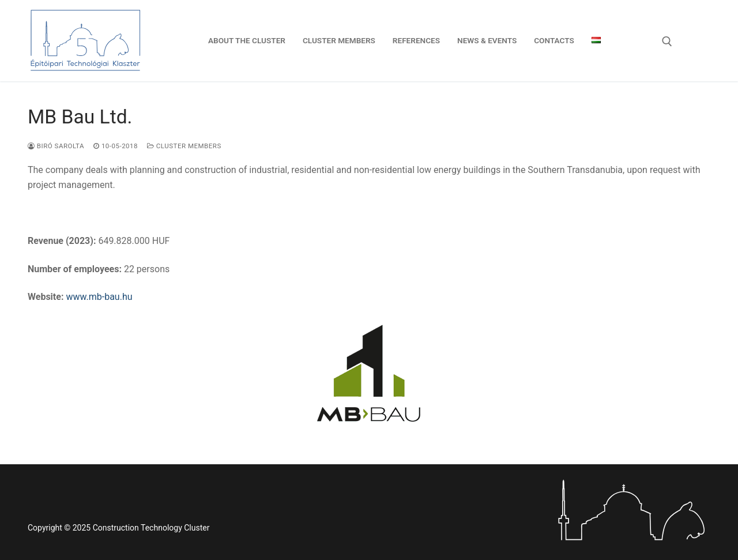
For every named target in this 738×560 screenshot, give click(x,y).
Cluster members (184, 146)
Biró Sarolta (56, 146)
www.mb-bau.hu (99, 297)
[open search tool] (667, 42)
